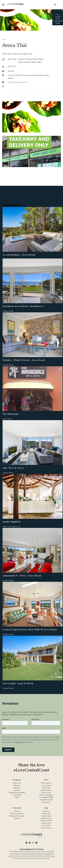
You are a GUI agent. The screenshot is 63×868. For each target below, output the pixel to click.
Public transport (46, 790)
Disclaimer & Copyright (17, 816)
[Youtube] (36, 843)
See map (10, 78)
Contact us (46, 811)
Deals (17, 797)
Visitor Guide (46, 785)
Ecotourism (46, 802)
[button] (62, 11)
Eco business (46, 825)
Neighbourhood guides (17, 793)
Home (4, 40)
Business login (46, 816)
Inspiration (17, 788)
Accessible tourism (46, 800)
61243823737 (12, 66)
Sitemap (17, 818)
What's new (17, 783)
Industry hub (46, 813)
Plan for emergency (46, 795)
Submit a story (46, 823)
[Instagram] (33, 843)
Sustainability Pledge (46, 797)
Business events (46, 828)
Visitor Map (46, 788)
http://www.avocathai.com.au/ (18, 82)
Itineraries (17, 790)
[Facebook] (30, 843)
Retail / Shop (7, 419)
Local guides (17, 795)
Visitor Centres (46, 783)
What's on (17, 785)
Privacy (17, 811)
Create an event (46, 821)
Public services (46, 793)
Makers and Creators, (10, 527)
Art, (19, 527)
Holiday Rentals (8, 311)
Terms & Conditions (17, 813)
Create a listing (46, 818)
